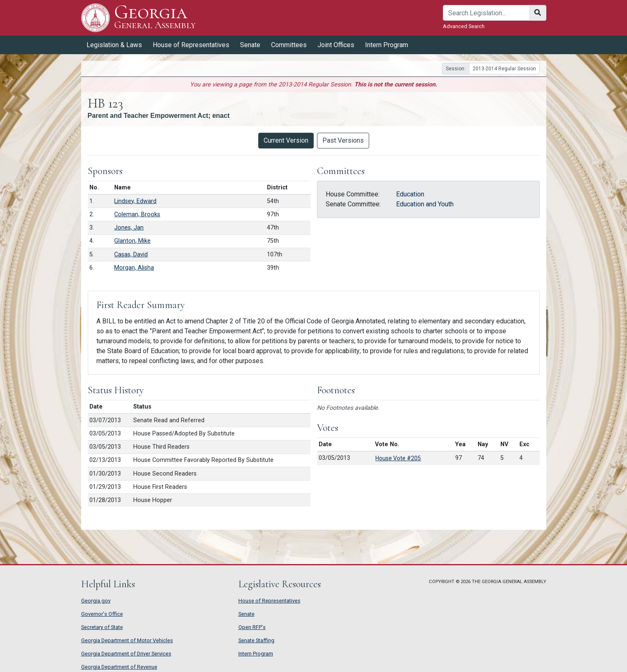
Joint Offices (336, 45)
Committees (289, 45)
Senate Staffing (256, 640)
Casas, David (131, 255)
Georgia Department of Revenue (119, 667)
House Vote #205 (398, 458)
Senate (250, 45)
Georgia (155, 18)
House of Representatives (191, 45)
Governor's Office (102, 614)
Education (410, 194)
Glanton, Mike (132, 241)
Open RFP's (252, 627)
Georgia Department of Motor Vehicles (127, 640)
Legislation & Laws (114, 45)
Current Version (286, 140)
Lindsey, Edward (135, 201)
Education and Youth (425, 204)
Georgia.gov (96, 601)
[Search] (486, 13)
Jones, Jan (129, 228)
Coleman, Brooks (137, 214)
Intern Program (387, 45)
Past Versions (343, 140)
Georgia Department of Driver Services (126, 654)
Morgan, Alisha (134, 268)
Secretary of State (102, 627)
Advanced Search (464, 26)
